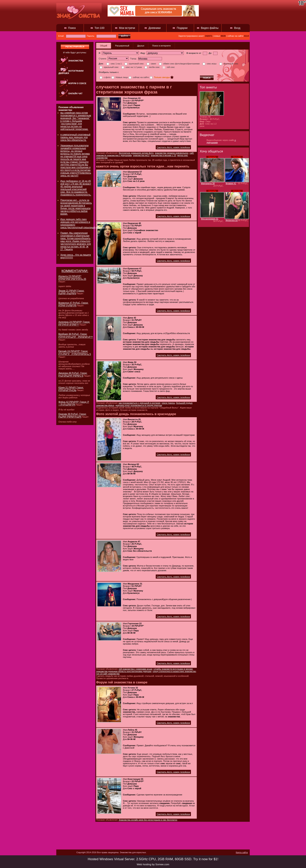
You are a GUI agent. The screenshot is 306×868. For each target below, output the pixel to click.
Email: (72, 36)
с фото (105, 77)
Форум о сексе (77, 83)
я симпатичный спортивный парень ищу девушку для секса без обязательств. (75, 137)
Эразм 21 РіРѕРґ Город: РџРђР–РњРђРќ (71, 292)
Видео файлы (210, 28)
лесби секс (152, 67)
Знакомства (76, 61)
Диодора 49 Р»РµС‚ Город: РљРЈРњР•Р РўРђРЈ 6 (73, 374)
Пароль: (102, 36)
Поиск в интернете (161, 46)
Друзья (141, 46)
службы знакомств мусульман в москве (173, 669)
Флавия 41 (231, 183)
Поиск (72, 28)
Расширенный (122, 46)
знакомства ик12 (141, 155)
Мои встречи (127, 28)
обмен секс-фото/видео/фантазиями (179, 64)
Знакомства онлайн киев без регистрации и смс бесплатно (148, 820)
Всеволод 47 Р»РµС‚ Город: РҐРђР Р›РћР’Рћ (73, 304)
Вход (237, 28)
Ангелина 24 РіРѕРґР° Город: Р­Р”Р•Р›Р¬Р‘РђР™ (74, 323)
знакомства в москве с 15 (163, 155)
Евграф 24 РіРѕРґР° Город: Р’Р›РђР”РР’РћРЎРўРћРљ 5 (75, 353)
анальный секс (229, 64)
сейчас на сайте (139, 77)
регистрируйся (75, 47)
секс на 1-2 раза (132, 67)
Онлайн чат (75, 93)
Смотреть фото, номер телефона (173, 147)
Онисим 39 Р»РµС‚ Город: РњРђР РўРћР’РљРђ (72, 415)
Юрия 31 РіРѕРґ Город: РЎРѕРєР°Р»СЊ (71, 389)
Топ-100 (100, 28)
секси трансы (168, 403)
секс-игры (210, 64)
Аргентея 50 (232, 220)
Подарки (182, 28)
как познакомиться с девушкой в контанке (140, 403)
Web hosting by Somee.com (153, 864)
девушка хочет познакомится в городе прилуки (139, 405)
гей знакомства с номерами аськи (135, 669)
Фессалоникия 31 (210, 219)
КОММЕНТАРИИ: (75, 271)
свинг (152, 64)
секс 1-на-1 (114, 64)
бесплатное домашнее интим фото (136, 153)
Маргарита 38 (208, 183)
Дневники (155, 28)
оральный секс (109, 67)
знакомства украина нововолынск (172, 153)
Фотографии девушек (71, 72)
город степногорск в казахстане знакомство (174, 671)
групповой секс (134, 64)
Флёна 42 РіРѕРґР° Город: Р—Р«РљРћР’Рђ (74, 403)
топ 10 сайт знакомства (108, 674)
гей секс (169, 67)
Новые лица (120, 77)
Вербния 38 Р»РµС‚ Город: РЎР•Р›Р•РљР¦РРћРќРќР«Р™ (76, 336)
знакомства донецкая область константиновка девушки (124, 671)
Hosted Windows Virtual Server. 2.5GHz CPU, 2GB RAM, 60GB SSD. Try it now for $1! (153, 859)
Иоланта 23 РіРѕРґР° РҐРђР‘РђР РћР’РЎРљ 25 (72, 278)
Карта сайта (242, 852)
